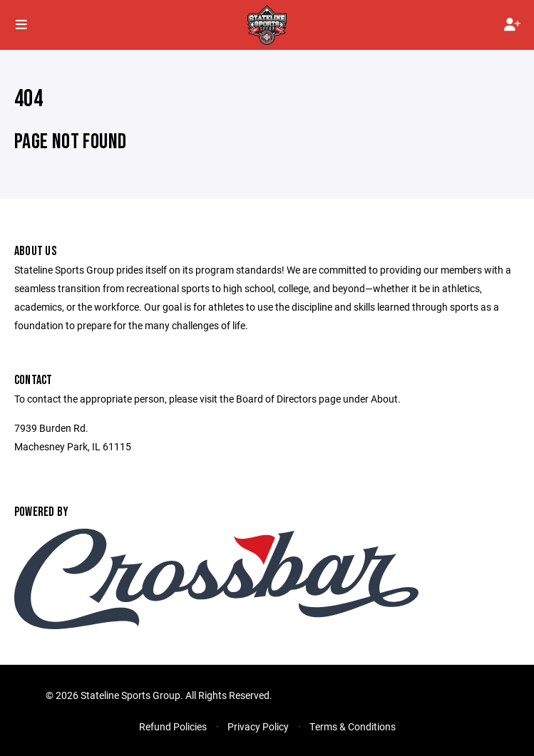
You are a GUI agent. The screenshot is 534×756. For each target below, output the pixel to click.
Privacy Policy (258, 726)
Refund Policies (173, 726)
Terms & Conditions (353, 726)
